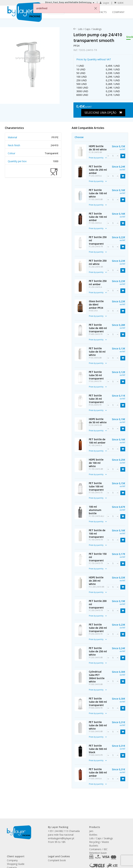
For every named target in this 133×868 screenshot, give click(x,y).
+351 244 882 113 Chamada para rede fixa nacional (64, 833)
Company (118, 12)
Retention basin (98, 853)
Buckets (94, 846)
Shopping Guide (16, 864)
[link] (30, 62)
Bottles (93, 835)
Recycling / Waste (99, 842)
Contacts (100, 12)
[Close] (96, 8)
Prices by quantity (98, 158)
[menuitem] (90, 29)
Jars (91, 831)
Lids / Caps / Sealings (101, 838)
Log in (104, 3)
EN (90, 3)
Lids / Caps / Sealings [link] (90, 29)
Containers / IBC (98, 849)
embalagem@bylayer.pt (61, 838)
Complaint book (57, 860)
